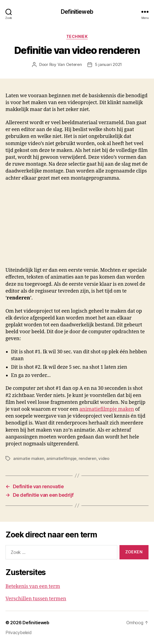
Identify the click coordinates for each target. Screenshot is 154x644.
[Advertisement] (72, 226)
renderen (88, 458)
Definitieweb (77, 12)
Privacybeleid (19, 632)
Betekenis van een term (33, 586)
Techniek (77, 36)
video (104, 458)
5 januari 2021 (108, 64)
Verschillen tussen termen (36, 599)
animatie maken (29, 458)
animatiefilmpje (61, 458)
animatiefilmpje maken (107, 409)
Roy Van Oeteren (66, 64)
